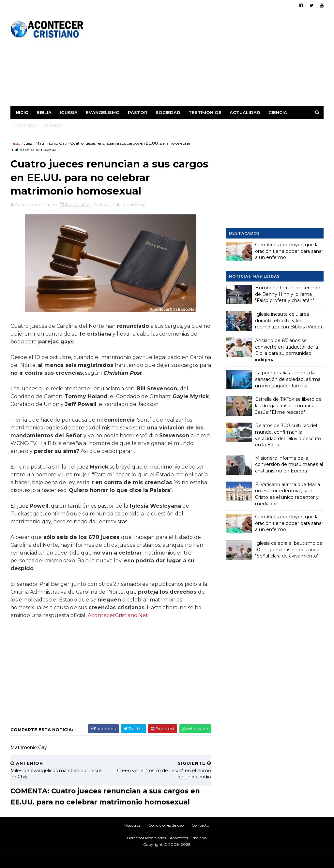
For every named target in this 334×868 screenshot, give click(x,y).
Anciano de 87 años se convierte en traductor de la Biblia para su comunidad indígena (287, 350)
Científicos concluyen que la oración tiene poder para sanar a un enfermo (289, 251)
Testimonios (205, 112)
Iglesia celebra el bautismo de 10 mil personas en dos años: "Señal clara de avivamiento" (289, 550)
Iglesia (69, 112)
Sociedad (168, 112)
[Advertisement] (205, 60)
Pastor (138, 112)
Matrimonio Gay (51, 143)
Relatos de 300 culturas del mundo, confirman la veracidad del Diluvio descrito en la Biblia (288, 435)
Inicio (22, 112)
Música (54, 125)
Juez (28, 143)
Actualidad (245, 112)
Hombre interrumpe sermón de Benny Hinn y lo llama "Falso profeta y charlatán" (288, 294)
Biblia (44, 112)
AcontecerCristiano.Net (118, 615)
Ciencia (278, 112)
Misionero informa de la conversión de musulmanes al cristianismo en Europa (289, 464)
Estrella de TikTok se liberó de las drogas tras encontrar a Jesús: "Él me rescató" (288, 405)
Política (25, 125)
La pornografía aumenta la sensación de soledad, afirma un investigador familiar (288, 379)
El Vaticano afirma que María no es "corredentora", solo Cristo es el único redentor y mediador (288, 494)
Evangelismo (103, 112)
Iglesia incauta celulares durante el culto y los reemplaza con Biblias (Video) (288, 320)
